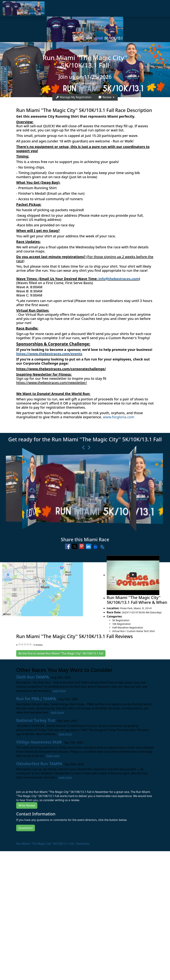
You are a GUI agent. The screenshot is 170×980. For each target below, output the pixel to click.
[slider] (25, 644)
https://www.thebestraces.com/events (49, 354)
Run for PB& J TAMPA (36, 699)
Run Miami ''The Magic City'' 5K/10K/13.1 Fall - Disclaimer (53, 844)
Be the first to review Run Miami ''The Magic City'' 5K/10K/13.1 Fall (61, 653)
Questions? (26, 828)
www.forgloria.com (119, 417)
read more (59, 691)
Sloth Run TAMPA (33, 677)
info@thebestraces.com (119, 279)
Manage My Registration (74, 97)
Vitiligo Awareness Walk (39, 742)
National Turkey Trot (36, 720)
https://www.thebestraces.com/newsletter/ (52, 383)
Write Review (27, 805)
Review (105, 97)
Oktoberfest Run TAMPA (39, 764)
